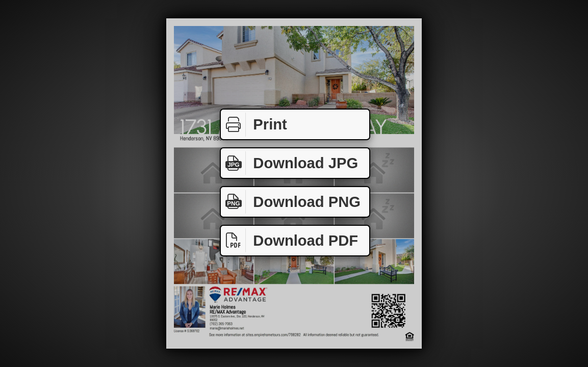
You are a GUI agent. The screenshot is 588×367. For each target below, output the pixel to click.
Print (254, 125)
